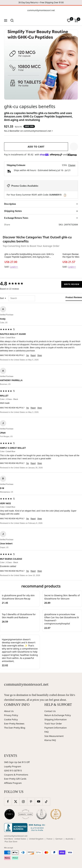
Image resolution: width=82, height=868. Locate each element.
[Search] (12, 20)
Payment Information (56, 728)
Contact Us (50, 711)
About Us (9, 711)
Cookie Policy (11, 719)
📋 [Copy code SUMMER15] (65, 195)
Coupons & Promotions (16, 775)
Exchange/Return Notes (16, 218)
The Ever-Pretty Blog (15, 728)
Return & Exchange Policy (58, 715)
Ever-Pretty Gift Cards (15, 779)
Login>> (14, 267)
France (49, 839)
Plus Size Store (11, 841)
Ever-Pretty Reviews (14, 724)
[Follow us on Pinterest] (31, 802)
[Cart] (76, 20)
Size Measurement (54, 736)
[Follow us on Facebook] (8, 802)
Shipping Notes (13, 211)
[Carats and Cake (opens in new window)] (26, 814)
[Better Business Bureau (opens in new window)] (25, 828)
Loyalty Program (13, 766)
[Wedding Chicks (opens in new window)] (10, 814)
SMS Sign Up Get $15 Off (17, 762)
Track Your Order (53, 724)
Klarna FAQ (50, 740)
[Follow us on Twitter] (16, 802)
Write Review (72, 284)
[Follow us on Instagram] (23, 802)
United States (20, 839)
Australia (69, 839)
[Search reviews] (22, 298)
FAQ (47, 732)
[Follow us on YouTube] (39, 802)
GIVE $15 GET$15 (13, 771)
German (59, 839)
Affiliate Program (13, 783)
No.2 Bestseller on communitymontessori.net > (28, 131)
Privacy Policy (11, 715)
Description (10, 204)
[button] (74, 147)
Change (72, 165)
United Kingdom (36, 839)
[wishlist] (69, 20)
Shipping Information (56, 719)
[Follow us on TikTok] (46, 802)
